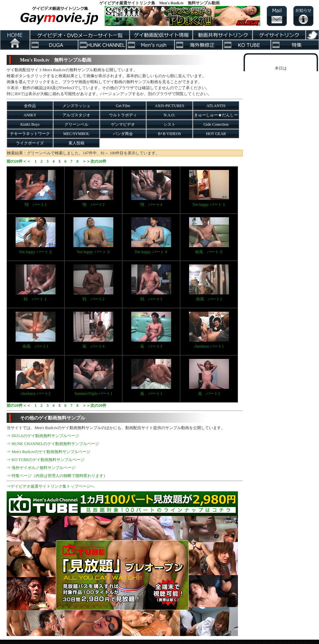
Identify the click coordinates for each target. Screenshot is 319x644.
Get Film (123, 106)
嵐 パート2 (209, 377)
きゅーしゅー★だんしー (216, 115)
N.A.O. (170, 115)
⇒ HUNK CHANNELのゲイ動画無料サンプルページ (53, 444)
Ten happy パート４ (151, 236)
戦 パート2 (93, 283)
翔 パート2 (36, 188)
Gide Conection (216, 124)
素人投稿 (76, 143)
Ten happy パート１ (209, 188)
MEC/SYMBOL (76, 134)
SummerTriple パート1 (93, 377)
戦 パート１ (36, 283)
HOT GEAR (216, 134)
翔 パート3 (93, 188)
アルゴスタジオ (76, 115)
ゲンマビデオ (123, 124)
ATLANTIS (216, 106)
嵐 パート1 (151, 377)
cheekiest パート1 (209, 330)
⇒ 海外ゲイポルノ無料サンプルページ (41, 468)
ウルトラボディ (123, 115)
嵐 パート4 (93, 330)
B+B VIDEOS (169, 134)
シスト (169, 124)
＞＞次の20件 (94, 161)
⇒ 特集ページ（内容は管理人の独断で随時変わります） (57, 476)
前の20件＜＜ (19, 161)
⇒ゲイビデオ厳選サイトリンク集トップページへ (51, 486)
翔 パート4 (151, 188)
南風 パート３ (209, 236)
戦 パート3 (151, 283)
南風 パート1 (36, 330)
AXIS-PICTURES (170, 106)
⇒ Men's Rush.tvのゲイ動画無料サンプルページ (49, 452)
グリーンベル (76, 124)
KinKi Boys (30, 124)
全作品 (30, 106)
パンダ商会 (123, 134)
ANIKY (30, 115)
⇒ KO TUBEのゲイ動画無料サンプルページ (46, 460)
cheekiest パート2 (36, 377)
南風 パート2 (209, 283)
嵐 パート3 (151, 330)
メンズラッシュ (76, 106)
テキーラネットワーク (30, 134)
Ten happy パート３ (93, 236)
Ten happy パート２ (36, 236)
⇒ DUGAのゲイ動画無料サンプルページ (43, 436)
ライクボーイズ (30, 143)
